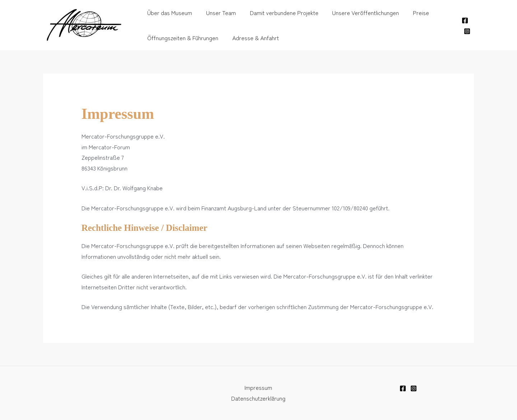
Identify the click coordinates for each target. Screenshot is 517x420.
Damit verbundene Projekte (278, 13)
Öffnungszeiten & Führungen (182, 38)
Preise (410, 13)
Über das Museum (169, 13)
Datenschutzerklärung (258, 398)
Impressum (258, 387)
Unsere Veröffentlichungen (357, 13)
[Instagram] (467, 31)
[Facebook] (465, 20)
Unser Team (217, 13)
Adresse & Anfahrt (252, 38)
